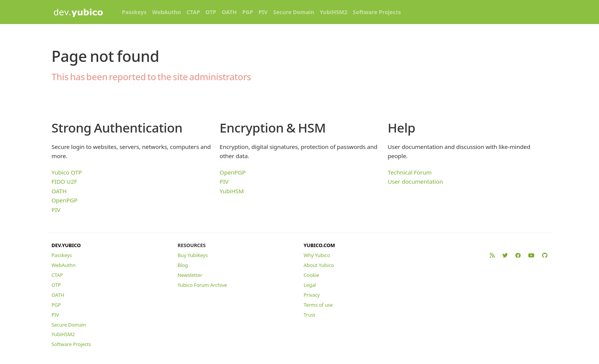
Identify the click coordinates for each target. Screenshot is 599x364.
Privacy (312, 295)
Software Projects (377, 12)
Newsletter (190, 275)
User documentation (415, 181)
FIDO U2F (64, 181)
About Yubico (319, 265)
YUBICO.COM (319, 245)
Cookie (312, 275)
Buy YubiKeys (193, 255)
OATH (229, 12)
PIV (263, 12)
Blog (183, 265)
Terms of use (318, 305)
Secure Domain (294, 12)
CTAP (193, 12)
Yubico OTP (67, 172)
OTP (211, 12)
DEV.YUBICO (66, 245)
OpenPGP (65, 200)
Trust (309, 315)
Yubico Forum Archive (202, 285)
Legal (310, 285)
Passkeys (134, 12)
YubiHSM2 (333, 12)
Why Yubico (317, 255)
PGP (248, 12)
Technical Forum (410, 172)
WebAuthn (167, 12)
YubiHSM (232, 191)
